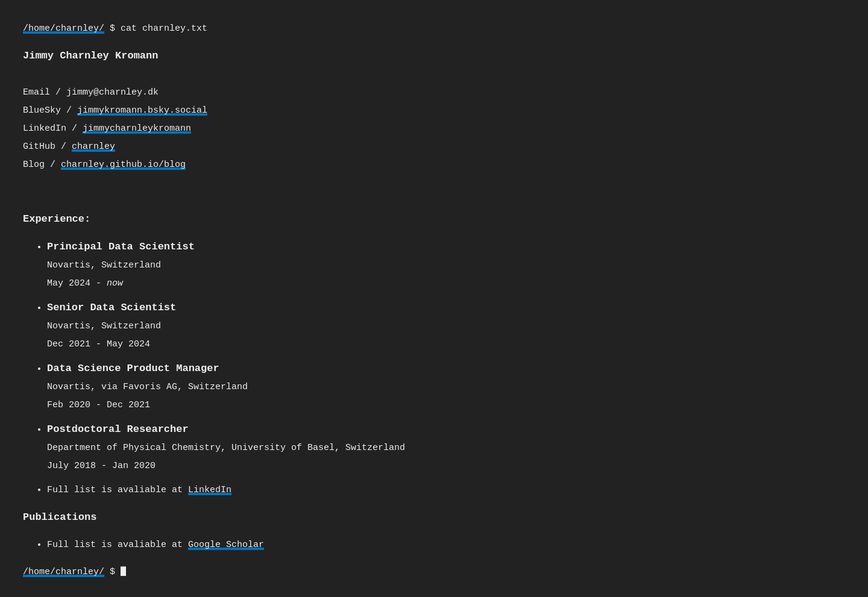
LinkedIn (210, 487)
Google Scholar (226, 541)
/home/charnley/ (64, 29)
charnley (93, 146)
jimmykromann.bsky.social (142, 110)
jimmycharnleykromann (137, 128)
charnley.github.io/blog (123, 164)
